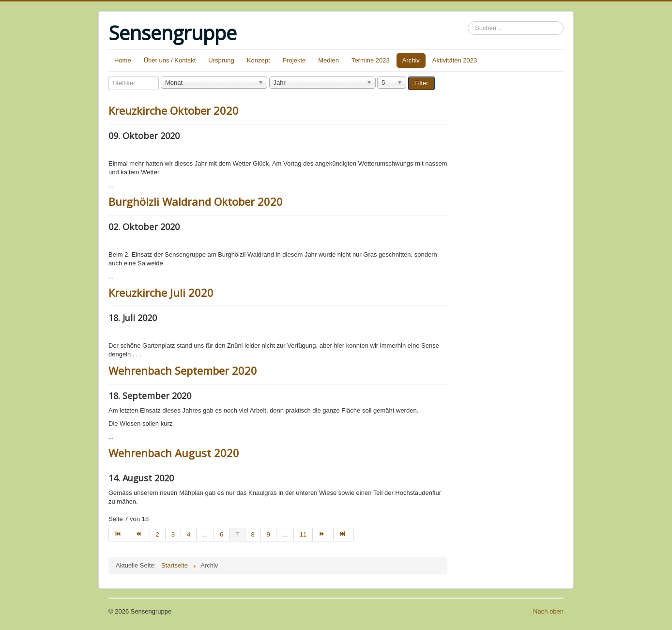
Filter (421, 83)
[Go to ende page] (344, 535)
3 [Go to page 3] (173, 534)
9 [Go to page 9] (268, 534)
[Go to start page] (119, 535)
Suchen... (468, 22)
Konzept (259, 60)
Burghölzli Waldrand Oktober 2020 (196, 201)
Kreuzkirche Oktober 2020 (174, 110)
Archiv (411, 60)
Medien (328, 60)
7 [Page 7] (237, 534)
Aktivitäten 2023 (455, 60)
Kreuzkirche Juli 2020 (161, 292)
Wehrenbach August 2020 (174, 453)
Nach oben (548, 611)
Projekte (294, 60)
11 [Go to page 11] (303, 534)
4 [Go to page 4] (189, 534)
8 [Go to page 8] (253, 534)
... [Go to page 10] (285, 534)
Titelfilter (109, 77)
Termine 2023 (371, 60)
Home (123, 60)
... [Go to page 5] (205, 534)
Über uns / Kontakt (170, 60)
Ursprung (221, 60)
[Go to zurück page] (139, 535)
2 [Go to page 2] (158, 534)
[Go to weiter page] (323, 535)
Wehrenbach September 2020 (183, 370)
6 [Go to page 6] (221, 534)
